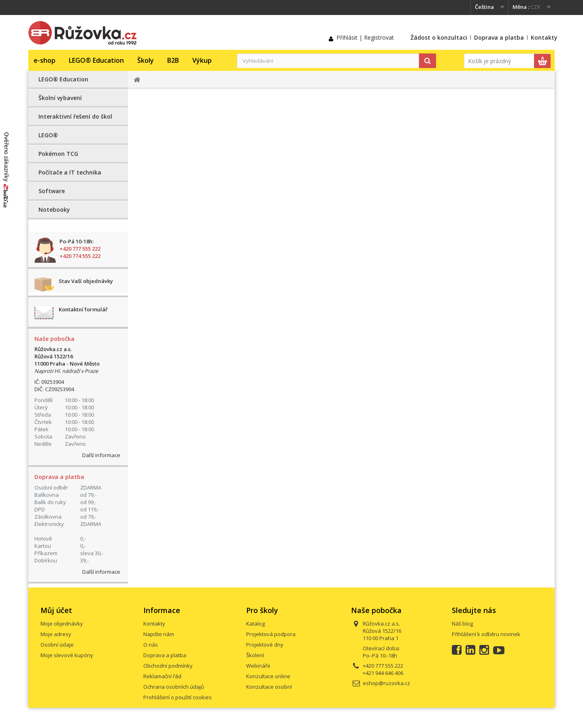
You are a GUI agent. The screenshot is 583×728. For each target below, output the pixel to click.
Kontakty (544, 37)
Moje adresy (56, 634)
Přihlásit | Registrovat (365, 37)
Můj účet (56, 610)
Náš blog (462, 624)
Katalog (255, 624)
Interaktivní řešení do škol (75, 116)
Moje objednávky (62, 624)
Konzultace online (268, 676)
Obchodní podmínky (168, 666)
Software (52, 191)
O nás (151, 645)
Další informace (101, 455)
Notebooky (54, 210)
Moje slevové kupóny (67, 655)
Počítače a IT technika (70, 172)
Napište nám (159, 634)
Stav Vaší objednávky (86, 281)
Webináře (258, 666)
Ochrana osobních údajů (174, 687)
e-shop (45, 60)
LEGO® (48, 135)
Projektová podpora (271, 634)
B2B (173, 60)
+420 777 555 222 (80, 249)
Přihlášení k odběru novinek (486, 634)
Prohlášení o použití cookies (178, 697)
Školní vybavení (60, 98)
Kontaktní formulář (83, 309)
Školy (146, 60)
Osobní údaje (57, 645)
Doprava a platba (499, 37)
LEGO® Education (96, 60)
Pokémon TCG (58, 154)
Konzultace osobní (269, 687)
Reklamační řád (162, 676)
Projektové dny (265, 645)
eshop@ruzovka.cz (386, 683)
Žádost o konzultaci (439, 37)
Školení (255, 655)
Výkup (202, 60)
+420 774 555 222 (80, 256)
